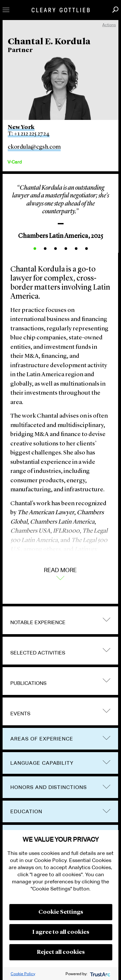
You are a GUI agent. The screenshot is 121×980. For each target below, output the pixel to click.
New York (21, 127)
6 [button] (86, 249)
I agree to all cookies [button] (61, 932)
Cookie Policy (23, 974)
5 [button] (76, 249)
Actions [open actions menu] (109, 25)
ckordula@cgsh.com (34, 147)
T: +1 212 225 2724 (29, 134)
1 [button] (35, 249)
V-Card (15, 162)
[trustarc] (100, 974)
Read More (60, 573)
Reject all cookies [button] (61, 952)
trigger (106, 619)
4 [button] (66, 249)
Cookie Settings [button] (61, 912)
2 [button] (45, 249)
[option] (60, 210)
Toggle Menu (6, 10)
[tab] (60, 620)
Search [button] (115, 10)
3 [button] (55, 249)
